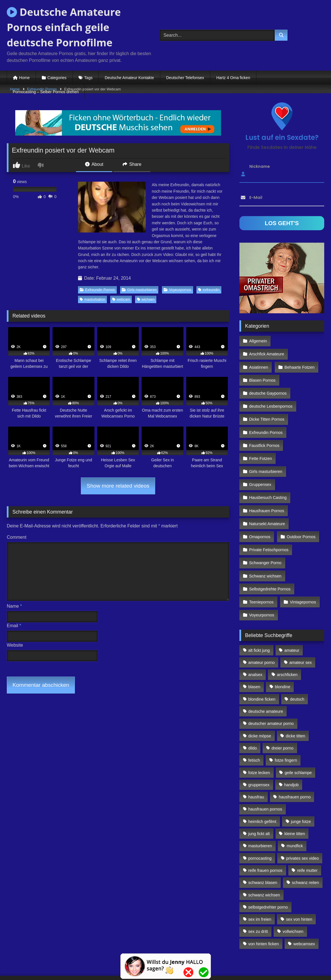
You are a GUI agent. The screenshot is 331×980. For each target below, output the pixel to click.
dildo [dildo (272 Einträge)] (252, 718)
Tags (88, 78)
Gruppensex (260, 463)
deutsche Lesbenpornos (271, 390)
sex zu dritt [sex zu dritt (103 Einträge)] (258, 901)
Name (14, 606)
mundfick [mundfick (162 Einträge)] (295, 816)
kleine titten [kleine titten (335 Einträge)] (295, 803)
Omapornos (260, 512)
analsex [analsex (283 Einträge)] (255, 644)
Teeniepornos (261, 573)
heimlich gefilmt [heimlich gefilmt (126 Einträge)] (262, 791)
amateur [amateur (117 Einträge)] (292, 620)
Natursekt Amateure (267, 500)
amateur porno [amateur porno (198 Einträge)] (261, 632)
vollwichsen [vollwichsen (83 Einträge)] (293, 901)
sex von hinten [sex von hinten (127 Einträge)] (299, 889)
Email (14, 626)
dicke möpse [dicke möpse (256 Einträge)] (260, 706)
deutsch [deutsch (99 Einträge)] (297, 669)
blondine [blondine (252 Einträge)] (283, 657)
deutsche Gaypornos (268, 377)
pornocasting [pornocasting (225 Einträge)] (260, 828)
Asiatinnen (258, 353)
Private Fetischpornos (269, 524)
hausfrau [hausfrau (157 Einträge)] (256, 767)
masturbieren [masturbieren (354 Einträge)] (260, 816)
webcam (121, 299)
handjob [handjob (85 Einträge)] (291, 755)
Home (24, 78)
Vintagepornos (302, 573)
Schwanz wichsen (265, 549)
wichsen (146, 299)
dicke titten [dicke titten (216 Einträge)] (296, 706)
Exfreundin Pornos (97, 290)
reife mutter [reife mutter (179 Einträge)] (307, 840)
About (94, 164)
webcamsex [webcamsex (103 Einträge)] (304, 914)
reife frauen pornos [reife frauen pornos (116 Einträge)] (265, 840)
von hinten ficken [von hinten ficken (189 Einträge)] (263, 914)
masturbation (92, 299)
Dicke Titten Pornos (267, 402)
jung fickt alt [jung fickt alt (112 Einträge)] (259, 803)
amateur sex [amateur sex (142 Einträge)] (301, 632)
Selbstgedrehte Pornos (270, 561)
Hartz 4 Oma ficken (233, 78)
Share (132, 164)
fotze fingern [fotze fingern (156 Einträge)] (286, 730)
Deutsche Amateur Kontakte (129, 78)
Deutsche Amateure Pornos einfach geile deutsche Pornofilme (64, 27)
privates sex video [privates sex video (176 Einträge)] (303, 828)
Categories (57, 78)
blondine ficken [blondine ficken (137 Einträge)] (262, 669)
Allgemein (258, 341)
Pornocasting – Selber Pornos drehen (46, 92)
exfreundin (209, 290)
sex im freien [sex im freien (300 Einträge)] (260, 889)
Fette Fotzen (260, 439)
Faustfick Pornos (264, 426)
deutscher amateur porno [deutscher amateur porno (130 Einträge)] (271, 693)
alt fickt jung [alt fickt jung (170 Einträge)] (259, 620)
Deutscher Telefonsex (185, 78)
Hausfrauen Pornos (267, 488)
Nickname (260, 166)
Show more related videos (118, 486)
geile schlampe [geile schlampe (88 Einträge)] (298, 742)
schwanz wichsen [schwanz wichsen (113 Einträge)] (264, 865)
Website (15, 645)
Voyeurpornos (178, 290)
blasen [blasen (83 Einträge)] (254, 657)
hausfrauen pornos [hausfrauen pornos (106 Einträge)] (265, 779)
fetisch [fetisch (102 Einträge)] (254, 730)
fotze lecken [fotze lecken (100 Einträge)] (259, 742)
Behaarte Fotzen (299, 353)
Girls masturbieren (139, 290)
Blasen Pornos (262, 365)
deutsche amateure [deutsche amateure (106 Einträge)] (266, 681)
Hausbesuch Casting (268, 475)
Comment (17, 537)
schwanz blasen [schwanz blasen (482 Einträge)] (263, 852)
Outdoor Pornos (300, 512)
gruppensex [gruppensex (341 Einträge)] (259, 755)
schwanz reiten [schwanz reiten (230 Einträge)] (306, 852)
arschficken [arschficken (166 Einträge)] (287, 644)
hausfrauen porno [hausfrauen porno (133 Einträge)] (295, 767)
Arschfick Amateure (300, 341)
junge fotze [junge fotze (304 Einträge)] (301, 791)
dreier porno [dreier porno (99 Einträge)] (283, 718)
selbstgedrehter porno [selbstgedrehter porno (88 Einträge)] (268, 877)
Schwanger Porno (265, 536)
